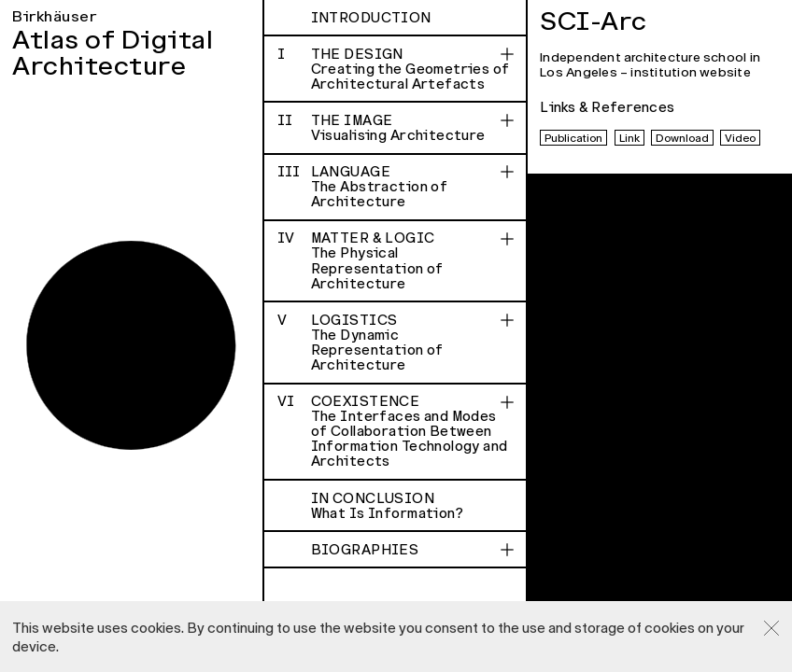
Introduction (371, 18)
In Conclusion (413, 506)
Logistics (396, 343)
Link (629, 138)
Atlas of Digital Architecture (113, 54)
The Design (396, 69)
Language (396, 187)
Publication (573, 138)
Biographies (365, 550)
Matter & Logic (396, 260)
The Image (396, 128)
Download (682, 138)
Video (740, 138)
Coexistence (396, 431)
